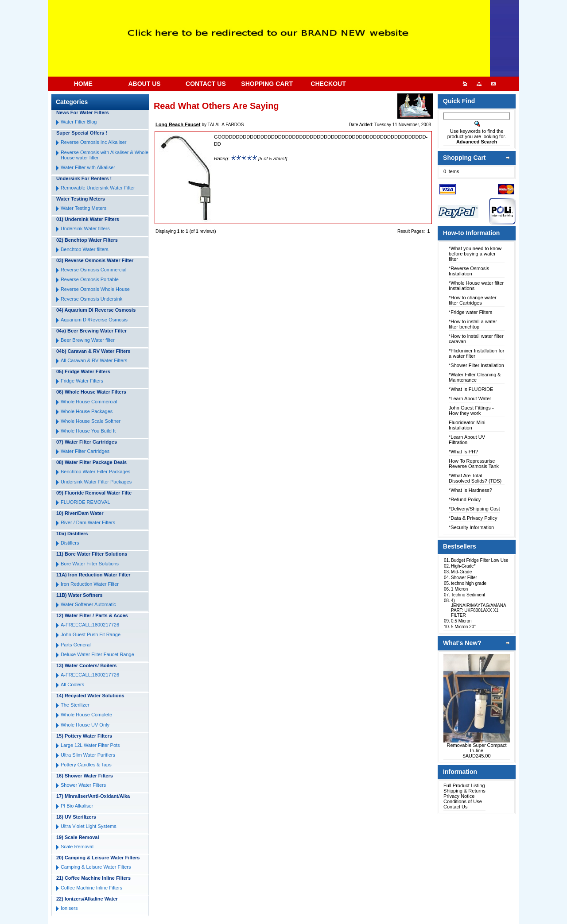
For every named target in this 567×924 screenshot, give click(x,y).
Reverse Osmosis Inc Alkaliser (94, 142)
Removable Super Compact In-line (477, 748)
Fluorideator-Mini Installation (467, 425)
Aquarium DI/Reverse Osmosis (94, 320)
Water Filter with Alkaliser (88, 167)
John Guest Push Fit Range (91, 634)
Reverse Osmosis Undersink (91, 299)
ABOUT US (144, 84)
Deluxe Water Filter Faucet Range (97, 654)
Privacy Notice (459, 796)
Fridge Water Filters (82, 381)
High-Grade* (463, 566)
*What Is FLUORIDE (471, 389)
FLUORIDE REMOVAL (85, 502)
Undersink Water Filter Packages (96, 482)
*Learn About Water (470, 398)
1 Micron (459, 589)
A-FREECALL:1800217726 (90, 625)
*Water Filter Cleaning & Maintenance (475, 377)
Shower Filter (464, 578)
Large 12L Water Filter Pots (90, 745)
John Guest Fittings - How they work (471, 410)
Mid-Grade (461, 572)
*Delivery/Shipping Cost (474, 509)
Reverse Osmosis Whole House (95, 289)
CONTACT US (206, 84)
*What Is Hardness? (470, 490)
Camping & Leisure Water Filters (96, 867)
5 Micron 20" (463, 627)
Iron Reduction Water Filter (90, 584)
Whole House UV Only (85, 725)
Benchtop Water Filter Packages (95, 472)
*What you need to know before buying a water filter (475, 254)
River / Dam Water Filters (88, 522)
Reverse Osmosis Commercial (94, 270)
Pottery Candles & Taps (86, 765)
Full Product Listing (464, 785)
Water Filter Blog (79, 122)
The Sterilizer (75, 705)
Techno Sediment (468, 595)
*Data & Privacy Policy (473, 518)
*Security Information (471, 527)
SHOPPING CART (267, 84)
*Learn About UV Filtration (467, 440)
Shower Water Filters (83, 785)
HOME (83, 84)
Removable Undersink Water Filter (98, 188)
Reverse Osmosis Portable (90, 279)
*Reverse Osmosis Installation (469, 271)
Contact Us (455, 807)
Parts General (76, 645)
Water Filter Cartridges (85, 451)
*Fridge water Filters (470, 312)
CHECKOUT (328, 84)
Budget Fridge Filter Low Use (480, 560)
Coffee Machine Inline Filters (91, 888)
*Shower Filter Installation (476, 365)
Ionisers (69, 908)
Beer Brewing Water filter (88, 340)
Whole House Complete (86, 715)
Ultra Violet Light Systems (89, 826)
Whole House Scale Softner (91, 421)
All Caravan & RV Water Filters (94, 360)
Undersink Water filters (85, 228)
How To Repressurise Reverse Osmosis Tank (474, 464)
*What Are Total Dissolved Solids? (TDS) (475, 478)
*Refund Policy (465, 499)
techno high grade (469, 583)
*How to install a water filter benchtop (473, 324)
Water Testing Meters (83, 208)
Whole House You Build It (88, 431)
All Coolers (72, 684)
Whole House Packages (87, 411)
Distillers (70, 543)
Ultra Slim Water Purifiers (88, 755)
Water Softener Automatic (88, 604)
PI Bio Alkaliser (77, 806)
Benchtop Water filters (85, 249)
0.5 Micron (461, 621)
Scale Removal (77, 847)
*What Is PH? (463, 452)
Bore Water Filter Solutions (90, 564)
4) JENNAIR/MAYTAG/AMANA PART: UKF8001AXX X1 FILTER (478, 608)
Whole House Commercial (89, 402)
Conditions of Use (463, 801)
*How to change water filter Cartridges (473, 300)
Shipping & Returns (464, 791)
